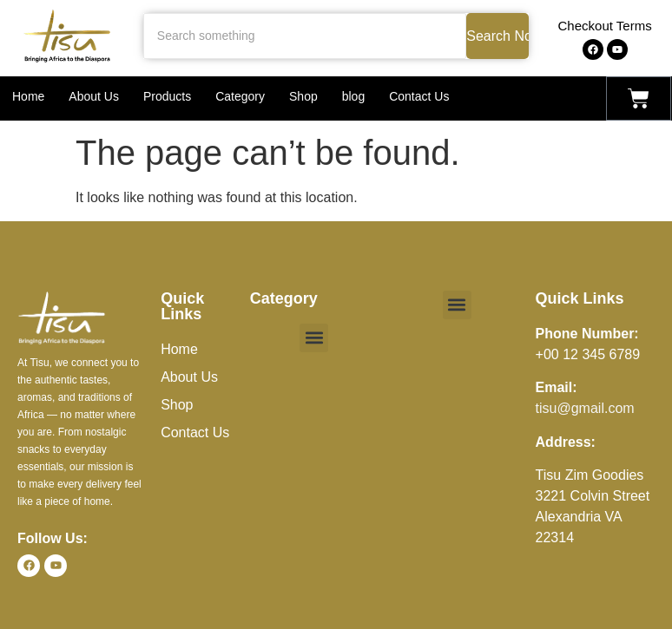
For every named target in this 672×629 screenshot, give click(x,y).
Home (28, 96)
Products (167, 96)
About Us (94, 96)
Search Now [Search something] (497, 36)
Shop (303, 96)
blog (353, 96)
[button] (314, 338)
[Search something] (305, 36)
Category (240, 96)
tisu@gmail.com (585, 408)
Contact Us (419, 96)
